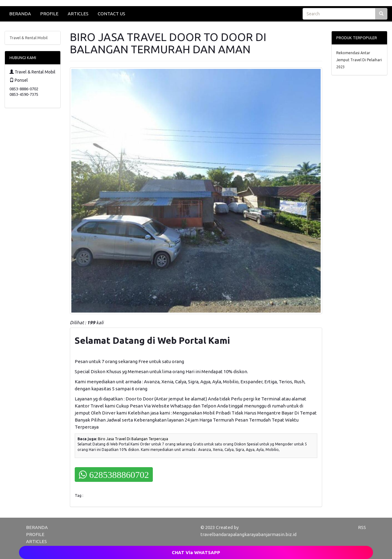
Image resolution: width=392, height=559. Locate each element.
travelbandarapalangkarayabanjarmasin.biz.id (249, 534)
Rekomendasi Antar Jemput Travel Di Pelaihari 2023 (359, 60)
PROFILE (49, 14)
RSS (362, 527)
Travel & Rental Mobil (28, 38)
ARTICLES (78, 14)
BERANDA (20, 14)
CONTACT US (111, 14)
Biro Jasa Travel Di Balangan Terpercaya (133, 439)
